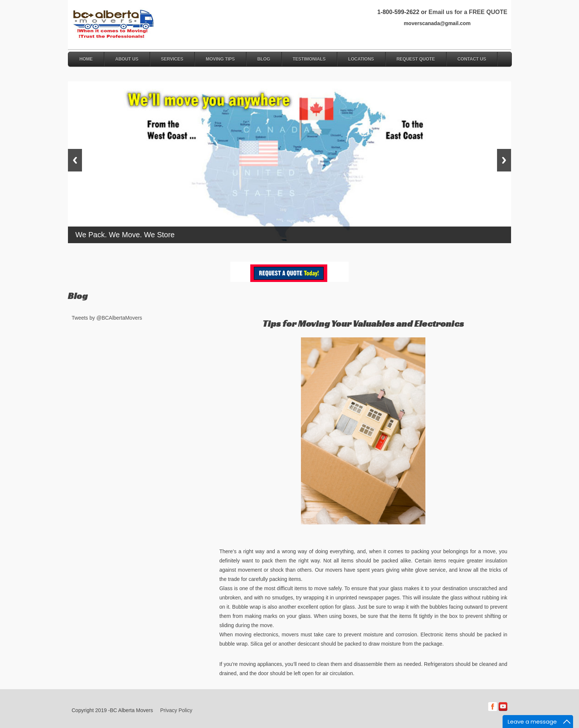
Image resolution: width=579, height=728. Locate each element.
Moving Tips (220, 59)
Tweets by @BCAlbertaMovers (107, 318)
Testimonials (309, 59)
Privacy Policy (176, 710)
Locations (361, 59)
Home (86, 59)
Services (172, 59)
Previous (75, 160)
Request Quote (416, 59)
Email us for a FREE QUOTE (468, 12)
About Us (127, 59)
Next (504, 160)
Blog (264, 59)
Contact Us (472, 59)
